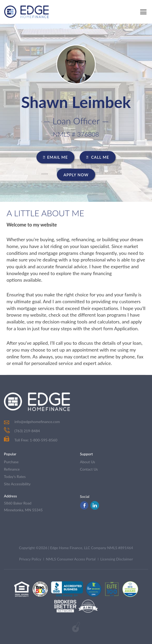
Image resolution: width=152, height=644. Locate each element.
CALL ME (98, 157)
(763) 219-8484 (27, 431)
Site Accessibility (17, 484)
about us (88, 462)
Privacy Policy (30, 559)
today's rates (15, 476)
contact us (89, 469)
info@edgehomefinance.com (37, 422)
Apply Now (76, 175)
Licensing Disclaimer (117, 559)
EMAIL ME (55, 157)
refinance (12, 469)
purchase (11, 462)
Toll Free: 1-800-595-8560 (31, 440)
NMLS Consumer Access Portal (71, 559)
